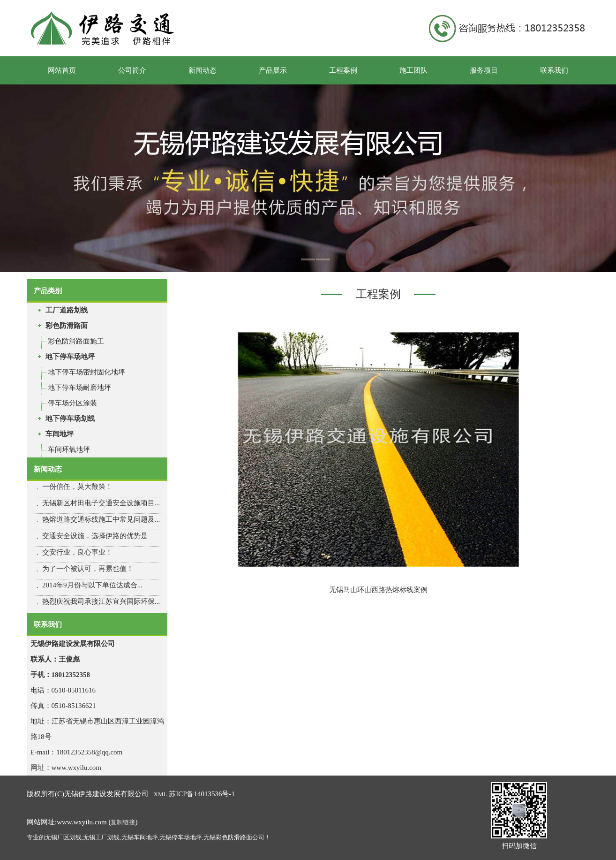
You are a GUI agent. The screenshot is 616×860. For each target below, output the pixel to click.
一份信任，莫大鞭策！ (77, 487)
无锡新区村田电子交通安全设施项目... (101, 503)
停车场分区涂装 (72, 403)
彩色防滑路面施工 (76, 341)
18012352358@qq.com (89, 752)
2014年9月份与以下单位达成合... (92, 585)
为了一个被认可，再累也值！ (88, 569)
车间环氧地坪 (69, 449)
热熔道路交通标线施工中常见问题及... (101, 519)
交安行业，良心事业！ (77, 552)
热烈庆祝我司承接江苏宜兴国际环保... (101, 601)
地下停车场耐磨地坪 (79, 388)
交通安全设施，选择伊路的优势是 (95, 536)
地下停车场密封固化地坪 (86, 372)
